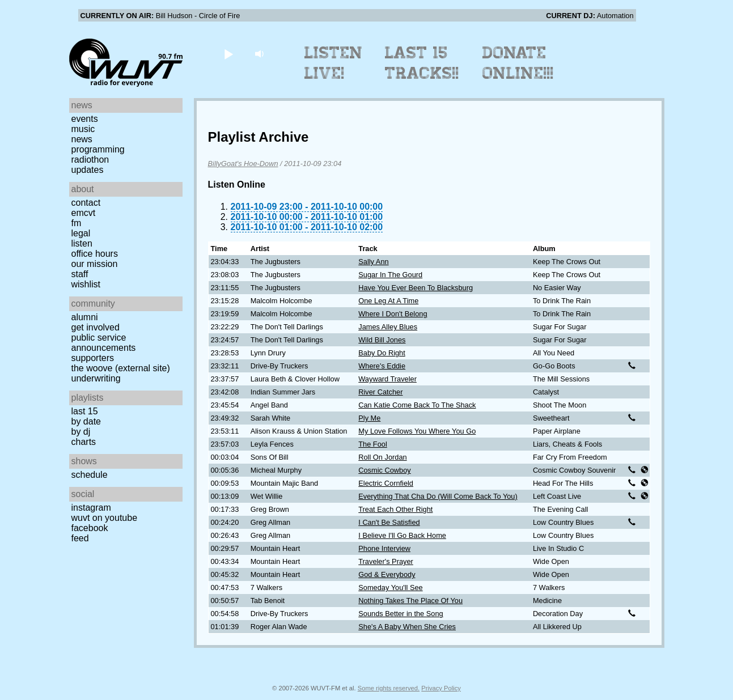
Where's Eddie (382, 366)
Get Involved (96, 327)
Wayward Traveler (387, 379)
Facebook (90, 528)
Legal (81, 233)
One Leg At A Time (388, 301)
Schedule (90, 475)
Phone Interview (384, 548)
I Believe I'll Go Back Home (402, 535)
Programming (98, 149)
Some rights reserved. (389, 688)
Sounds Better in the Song (401, 614)
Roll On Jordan (382, 457)
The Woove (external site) (121, 368)
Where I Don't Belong (393, 314)
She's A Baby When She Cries (407, 627)
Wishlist (86, 284)
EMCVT (84, 213)
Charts (84, 442)
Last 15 (85, 411)
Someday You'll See (390, 587)
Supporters (93, 358)
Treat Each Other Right (395, 509)
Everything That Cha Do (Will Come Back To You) (438, 496)
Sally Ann (373, 262)
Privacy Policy (441, 688)
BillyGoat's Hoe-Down (243, 164)
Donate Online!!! (518, 63)
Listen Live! (334, 63)
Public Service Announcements (104, 343)
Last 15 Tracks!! (422, 63)
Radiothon (90, 160)
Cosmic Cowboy (384, 470)
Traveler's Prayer (386, 561)
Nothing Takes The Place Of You (410, 601)
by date (86, 421)
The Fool (373, 444)
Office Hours (95, 254)
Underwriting (96, 378)
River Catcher (380, 392)
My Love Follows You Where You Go (417, 431)
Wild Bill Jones (382, 340)
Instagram (91, 508)
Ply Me (369, 418)
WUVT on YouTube (105, 518)
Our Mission (95, 264)
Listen (82, 243)
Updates (88, 170)
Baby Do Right (382, 353)
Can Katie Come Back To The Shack (417, 405)
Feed (80, 538)
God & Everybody (387, 574)
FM (77, 223)
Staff (80, 274)
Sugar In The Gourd (390, 275)
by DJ (81, 432)
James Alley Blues (388, 327)
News (82, 139)
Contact (86, 203)
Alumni (85, 317)
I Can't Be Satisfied (389, 522)
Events (85, 119)
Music (83, 129)
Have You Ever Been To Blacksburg (416, 288)
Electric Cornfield (386, 483)
